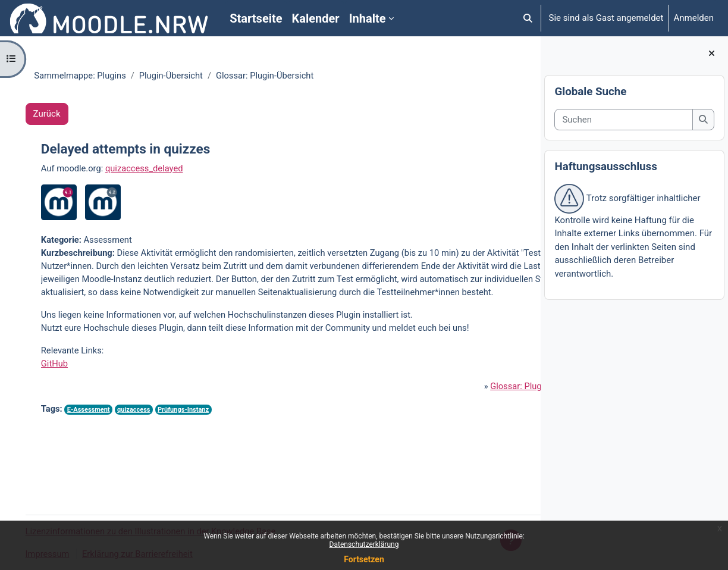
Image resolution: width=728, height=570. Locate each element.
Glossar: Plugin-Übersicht (431, 430)
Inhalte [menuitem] (368, 18)
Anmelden (694, 18)
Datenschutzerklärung (364, 544)
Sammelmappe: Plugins (89, 76)
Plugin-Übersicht (182, 76)
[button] (528, 18)
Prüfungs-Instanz (200, 454)
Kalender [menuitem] (316, 18)
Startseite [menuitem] (256, 18)
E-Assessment (103, 454)
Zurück (64, 114)
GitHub (68, 407)
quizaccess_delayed (160, 168)
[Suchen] (623, 120)
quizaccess (150, 454)
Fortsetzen (364, 559)
